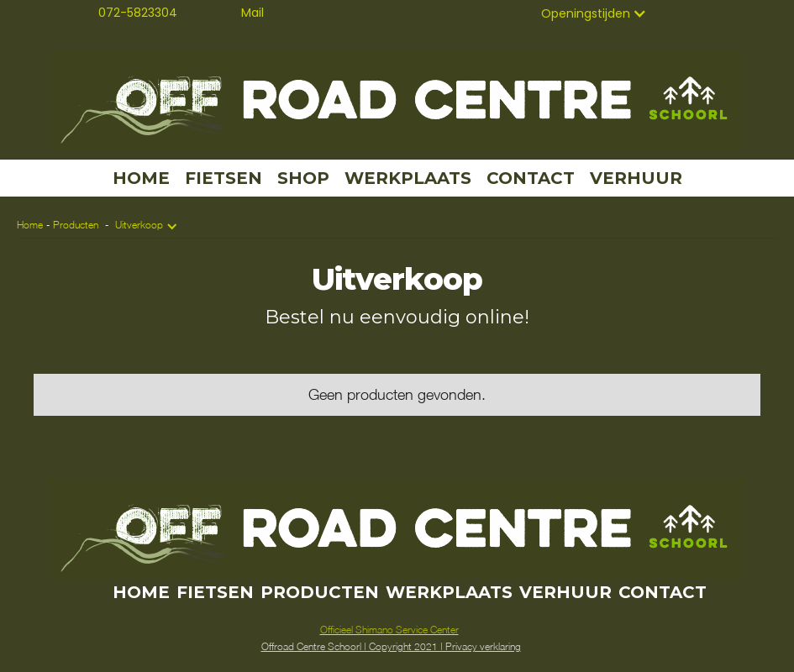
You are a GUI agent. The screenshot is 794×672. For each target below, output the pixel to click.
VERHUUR (636, 178)
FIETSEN (223, 178)
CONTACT (531, 178)
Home (30, 225)
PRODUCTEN (320, 592)
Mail (252, 13)
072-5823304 (138, 13)
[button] (594, 13)
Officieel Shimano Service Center (389, 630)
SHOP (303, 178)
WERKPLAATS (408, 178)
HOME (141, 178)
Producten (76, 225)
